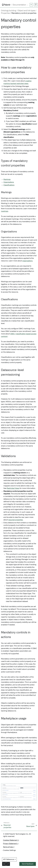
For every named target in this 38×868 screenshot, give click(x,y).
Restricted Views (13, 488)
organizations (27, 261)
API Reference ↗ (9, 859)
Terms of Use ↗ (9, 847)
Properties (5, 13)
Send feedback (28, 864)
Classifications (9, 185)
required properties (16, 520)
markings (5, 211)
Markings (7, 179)
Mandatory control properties (24, 13)
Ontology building (9, 11)
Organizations (9, 182)
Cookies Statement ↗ (11, 840)
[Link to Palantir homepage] (6, 5)
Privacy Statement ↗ (11, 844)
